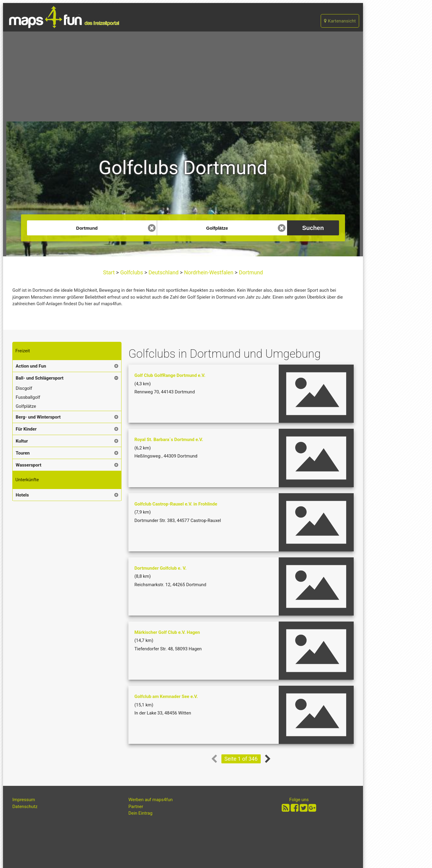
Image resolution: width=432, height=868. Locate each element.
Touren (23, 453)
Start (109, 272)
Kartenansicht (340, 21)
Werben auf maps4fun (151, 800)
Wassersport (28, 465)
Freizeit (22, 351)
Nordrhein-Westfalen (209, 272)
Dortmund (250, 272)
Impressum (24, 800)
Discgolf (24, 388)
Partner (136, 807)
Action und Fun (31, 366)
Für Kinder (26, 429)
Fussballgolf (28, 397)
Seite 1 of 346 (241, 759)
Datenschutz (25, 807)
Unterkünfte (27, 480)
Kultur (22, 441)
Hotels (22, 495)
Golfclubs (132, 272)
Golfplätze (26, 406)
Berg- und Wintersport (38, 417)
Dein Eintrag (140, 813)
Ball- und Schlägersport (39, 378)
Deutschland (164, 272)
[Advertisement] (183, 76)
